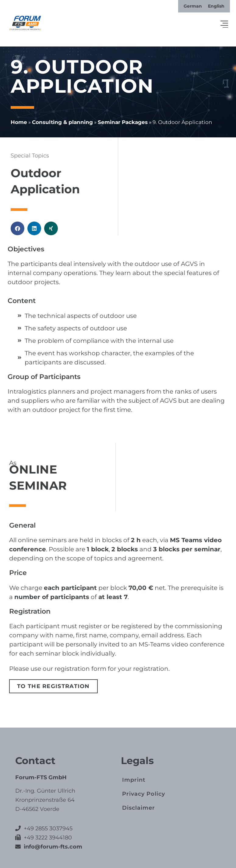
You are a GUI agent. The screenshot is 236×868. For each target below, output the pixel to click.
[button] (224, 25)
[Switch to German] (193, 6)
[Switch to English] (216, 6)
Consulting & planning (62, 122)
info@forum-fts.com (52, 847)
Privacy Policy (144, 794)
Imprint (134, 780)
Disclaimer (139, 808)
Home (19, 122)
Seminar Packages (123, 122)
